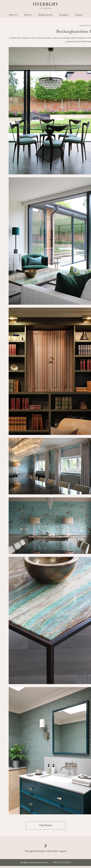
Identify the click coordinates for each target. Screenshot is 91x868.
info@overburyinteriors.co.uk (34, 862)
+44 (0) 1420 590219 (61, 862)
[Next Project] (46, 825)
